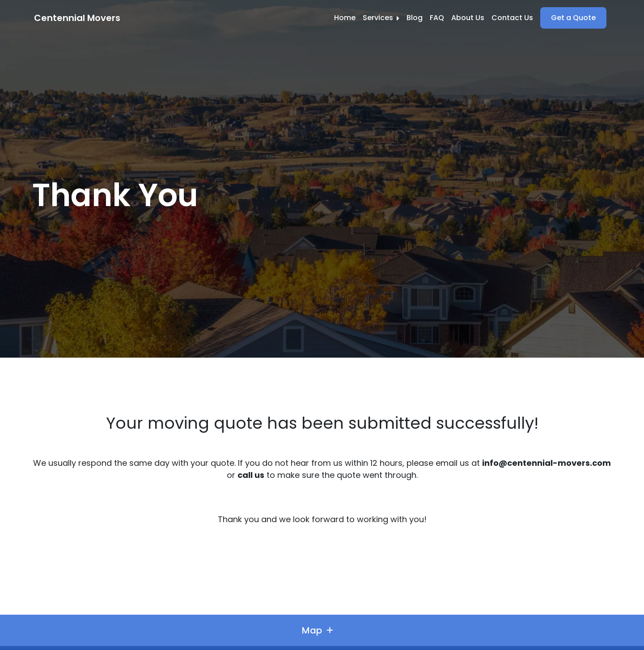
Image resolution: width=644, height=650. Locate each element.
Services (381, 18)
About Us (468, 18)
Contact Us (512, 18)
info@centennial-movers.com (547, 463)
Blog (415, 18)
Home (345, 18)
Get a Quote (573, 18)
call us (251, 475)
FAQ (437, 18)
